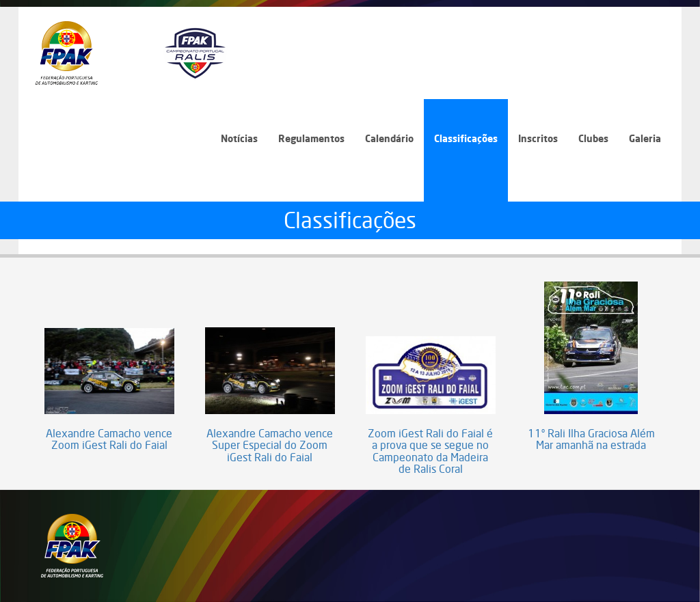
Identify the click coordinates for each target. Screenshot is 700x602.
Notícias (239, 138)
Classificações (466, 138)
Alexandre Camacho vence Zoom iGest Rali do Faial (109, 440)
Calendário (389, 138)
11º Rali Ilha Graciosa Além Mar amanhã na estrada (591, 440)
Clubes (593, 138)
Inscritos (538, 138)
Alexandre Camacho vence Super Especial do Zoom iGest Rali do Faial (270, 446)
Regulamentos (311, 138)
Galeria (645, 138)
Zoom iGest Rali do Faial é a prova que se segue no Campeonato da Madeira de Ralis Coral (430, 452)
